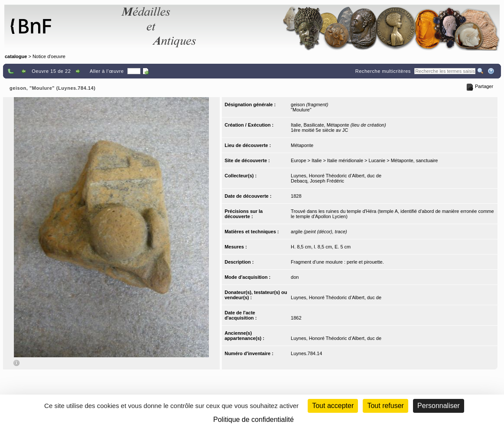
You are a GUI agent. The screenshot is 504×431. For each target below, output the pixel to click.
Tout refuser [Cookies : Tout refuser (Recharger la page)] (385, 406)
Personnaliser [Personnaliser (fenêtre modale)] (439, 406)
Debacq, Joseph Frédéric (317, 181)
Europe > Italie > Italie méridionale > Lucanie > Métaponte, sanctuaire (364, 160)
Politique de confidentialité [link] (254, 420)
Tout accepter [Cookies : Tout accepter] (333, 406)
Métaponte (302, 145)
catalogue (16, 56)
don (295, 277)
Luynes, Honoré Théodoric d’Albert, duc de (336, 176)
